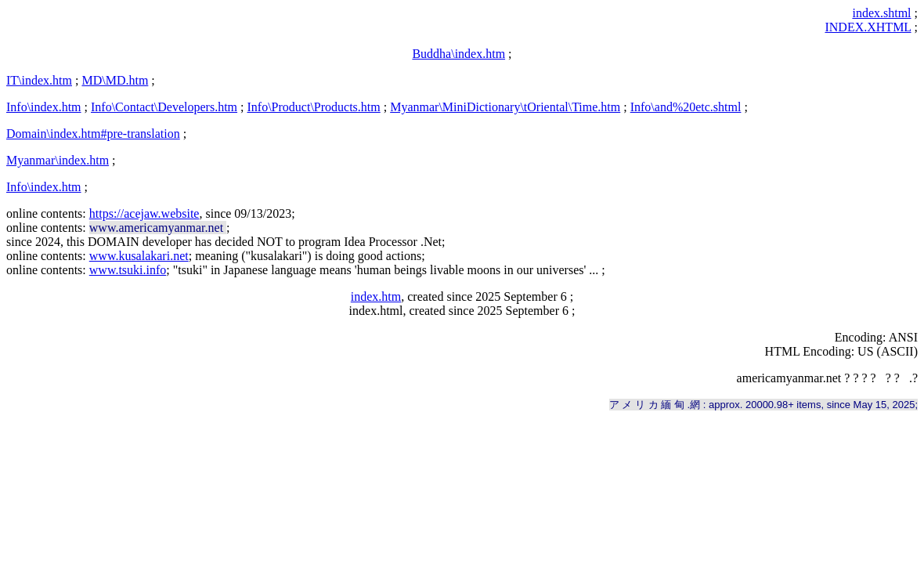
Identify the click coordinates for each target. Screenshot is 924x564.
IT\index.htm (39, 80)
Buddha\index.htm (458, 54)
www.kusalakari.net (139, 256)
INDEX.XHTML (868, 27)
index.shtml (881, 13)
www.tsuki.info (128, 270)
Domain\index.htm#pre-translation (93, 134)
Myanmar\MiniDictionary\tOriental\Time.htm (505, 107)
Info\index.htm (44, 107)
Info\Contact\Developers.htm (164, 107)
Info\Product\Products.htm (314, 107)
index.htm (376, 296)
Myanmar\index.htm (58, 160)
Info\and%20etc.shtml (686, 107)
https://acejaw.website (144, 213)
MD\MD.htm (115, 80)
